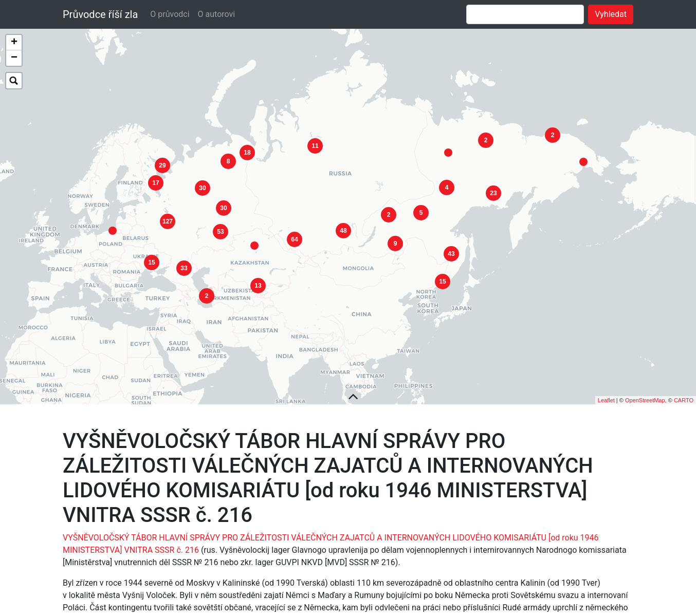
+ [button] (14, 43)
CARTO (684, 387)
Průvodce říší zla (100, 14)
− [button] (14, 58)
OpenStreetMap (645, 387)
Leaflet (606, 387)
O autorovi (217, 14)
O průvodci (170, 14)
